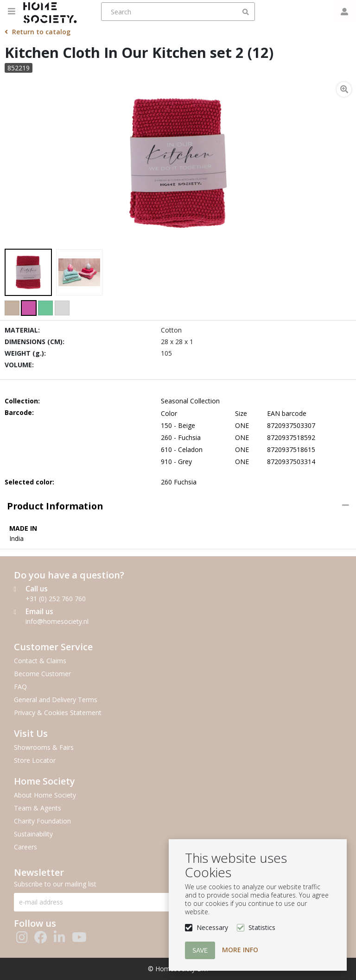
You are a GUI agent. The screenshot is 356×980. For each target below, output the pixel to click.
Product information (55, 506)
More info (240, 950)
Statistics (262, 927)
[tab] (178, 506)
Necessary (212, 927)
